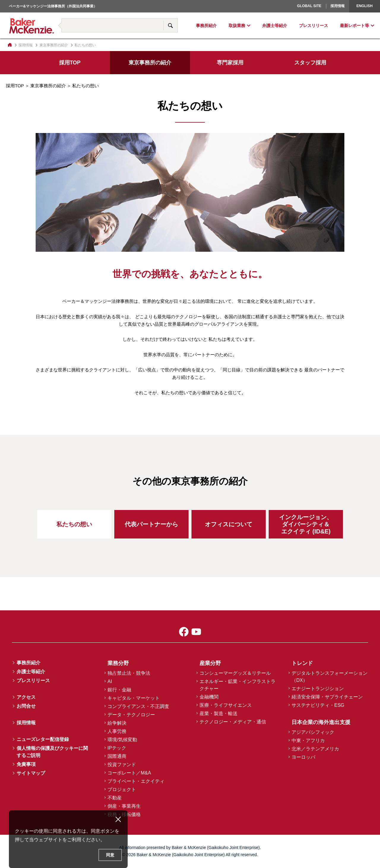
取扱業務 (237, 26)
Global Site (309, 6)
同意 (110, 855)
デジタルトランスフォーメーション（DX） (330, 677)
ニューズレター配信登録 (43, 739)
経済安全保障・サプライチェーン (327, 697)
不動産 (115, 798)
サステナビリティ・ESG (318, 705)
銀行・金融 (119, 690)
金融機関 (209, 697)
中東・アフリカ (308, 741)
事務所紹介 (206, 26)
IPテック (117, 748)
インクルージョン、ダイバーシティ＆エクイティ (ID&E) (306, 524)
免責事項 (26, 764)
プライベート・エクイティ (136, 781)
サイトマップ (31, 773)
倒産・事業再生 (124, 806)
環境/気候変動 (122, 740)
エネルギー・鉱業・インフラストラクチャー (237, 685)
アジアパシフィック (313, 732)
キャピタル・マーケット (134, 698)
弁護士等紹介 (275, 26)
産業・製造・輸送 (218, 713)
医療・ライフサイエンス (226, 705)
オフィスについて (229, 524)
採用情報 (338, 6)
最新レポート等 (354, 26)
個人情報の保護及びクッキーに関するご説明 (52, 752)
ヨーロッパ (290, 13)
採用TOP (70, 63)
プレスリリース (313, 26)
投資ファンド (122, 765)
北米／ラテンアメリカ (315, 749)
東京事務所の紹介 (54, 45)
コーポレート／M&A (129, 773)
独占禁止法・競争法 (129, 673)
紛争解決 (117, 723)
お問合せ (26, 706)
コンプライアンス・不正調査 (138, 706)
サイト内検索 (170, 25)
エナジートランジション (318, 689)
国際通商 (117, 756)
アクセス (26, 697)
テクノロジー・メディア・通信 (233, 722)
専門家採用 (230, 63)
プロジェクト (122, 789)
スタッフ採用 (310, 63)
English (365, 6)
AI (110, 681)
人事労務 (117, 731)
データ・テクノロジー (131, 715)
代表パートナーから (151, 524)
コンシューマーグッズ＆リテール (235, 673)
